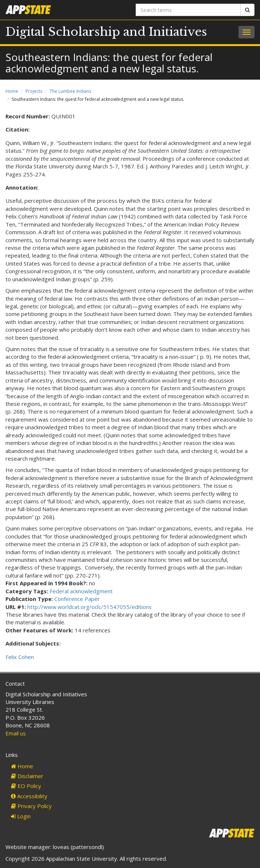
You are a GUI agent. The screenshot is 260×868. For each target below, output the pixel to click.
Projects (34, 91)
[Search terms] (188, 10)
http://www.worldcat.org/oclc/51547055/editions (90, 607)
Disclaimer (27, 776)
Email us (16, 733)
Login (21, 816)
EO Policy (26, 786)
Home (12, 91)
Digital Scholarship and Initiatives (106, 32)
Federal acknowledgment (81, 591)
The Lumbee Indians (70, 91)
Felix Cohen (20, 657)
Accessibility (29, 796)
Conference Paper (77, 599)
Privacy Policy (31, 806)
